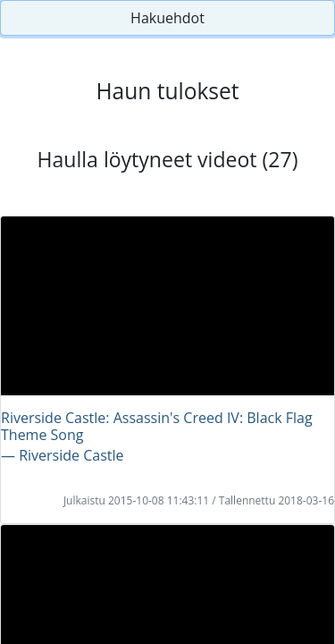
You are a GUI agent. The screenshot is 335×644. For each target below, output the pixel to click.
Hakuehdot (167, 18)
